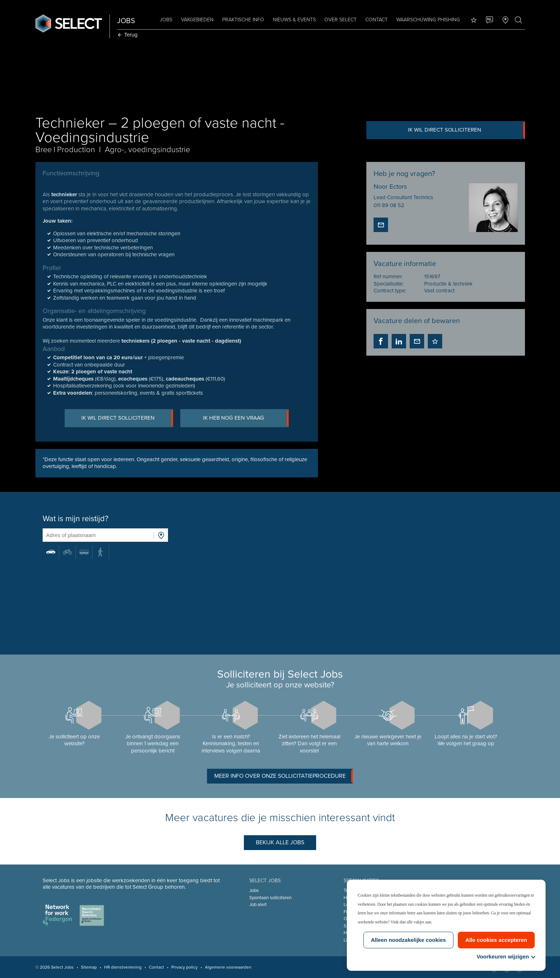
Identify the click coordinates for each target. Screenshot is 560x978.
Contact (376, 20)
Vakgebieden (197, 20)
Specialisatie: (389, 284)
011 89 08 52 (389, 205)
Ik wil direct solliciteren (466, 130)
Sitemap (89, 967)
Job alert (258, 905)
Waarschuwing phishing (428, 20)
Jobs (166, 20)
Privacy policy (184, 967)
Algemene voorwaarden (228, 967)
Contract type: (390, 291)
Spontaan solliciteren (270, 898)
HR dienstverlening (123, 967)
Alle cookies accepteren (496, 940)
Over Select (341, 20)
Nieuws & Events (294, 20)
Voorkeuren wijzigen (506, 956)
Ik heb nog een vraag (246, 418)
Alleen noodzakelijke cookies (409, 940)
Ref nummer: (388, 276)
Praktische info (243, 20)
